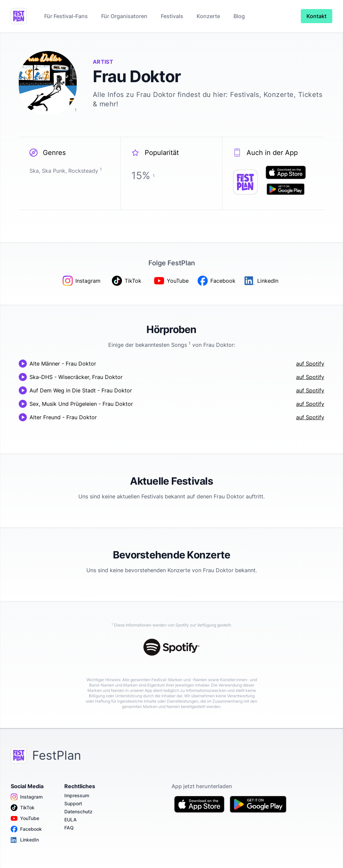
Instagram (27, 797)
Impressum (77, 795)
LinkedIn (25, 840)
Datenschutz (78, 811)
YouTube (25, 818)
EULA (71, 820)
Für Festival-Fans (66, 16)
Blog (239, 16)
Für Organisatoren (124, 16)
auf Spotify (310, 364)
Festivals (172, 16)
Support (73, 803)
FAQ (69, 828)
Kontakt (317, 16)
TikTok (23, 808)
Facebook (26, 829)
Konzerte (208, 16)
